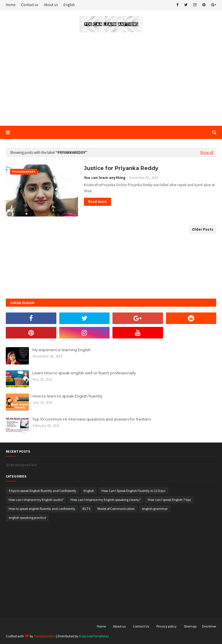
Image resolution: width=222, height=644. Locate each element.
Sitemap (190, 626)
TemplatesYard (45, 636)
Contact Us (141, 626)
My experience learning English (62, 350)
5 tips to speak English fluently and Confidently (42, 491)
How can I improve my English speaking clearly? (106, 500)
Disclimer (209, 626)
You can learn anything (105, 178)
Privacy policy (166, 626)
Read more (97, 202)
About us (51, 5)
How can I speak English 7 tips (169, 500)
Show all (207, 152)
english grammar (155, 509)
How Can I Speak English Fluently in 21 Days (133, 491)
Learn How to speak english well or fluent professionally (84, 373)
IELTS (86, 509)
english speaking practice (27, 518)
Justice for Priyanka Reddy (121, 168)
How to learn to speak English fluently (67, 396)
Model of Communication (116, 509)
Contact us (30, 5)
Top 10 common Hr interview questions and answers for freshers (92, 419)
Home (11, 5)
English (69, 5)
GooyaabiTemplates (94, 636)
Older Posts (203, 229)
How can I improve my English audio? (36, 500)
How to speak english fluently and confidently (42, 509)
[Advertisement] (111, 79)
